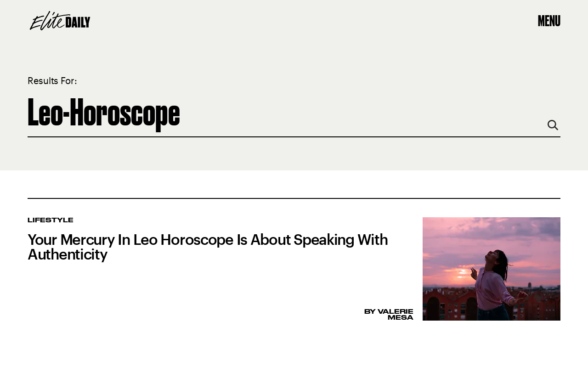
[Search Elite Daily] (294, 112)
